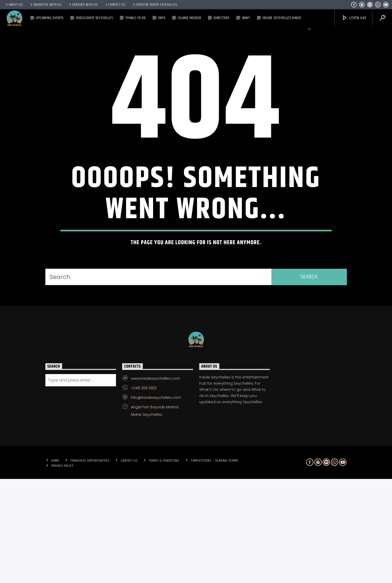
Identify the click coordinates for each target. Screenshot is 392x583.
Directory (222, 18)
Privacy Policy (62, 570)
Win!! (246, 18)
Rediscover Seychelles (95, 18)
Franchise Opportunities (90, 565)
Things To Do (136, 18)
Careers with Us (83, 5)
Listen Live (354, 18)
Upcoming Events (50, 18)
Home (55, 565)
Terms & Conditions (164, 565)
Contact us (115, 5)
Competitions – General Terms (215, 565)
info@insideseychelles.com (156, 502)
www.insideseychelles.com (155, 483)
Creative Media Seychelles (155, 5)
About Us (14, 5)
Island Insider (189, 18)
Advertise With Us (46, 5)
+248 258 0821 (144, 492)
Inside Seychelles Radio (282, 18)
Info (162, 18)
